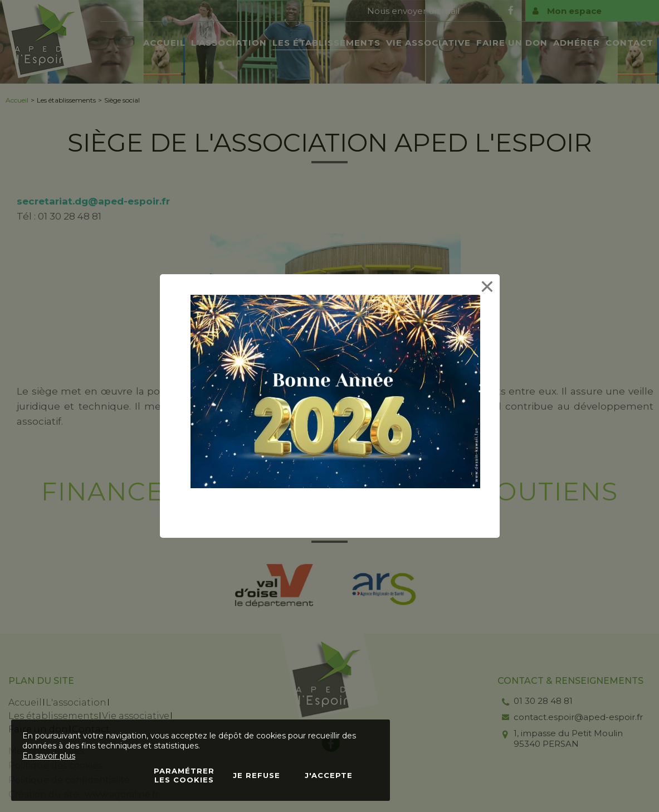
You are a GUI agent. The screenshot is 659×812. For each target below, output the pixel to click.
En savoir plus (49, 756)
